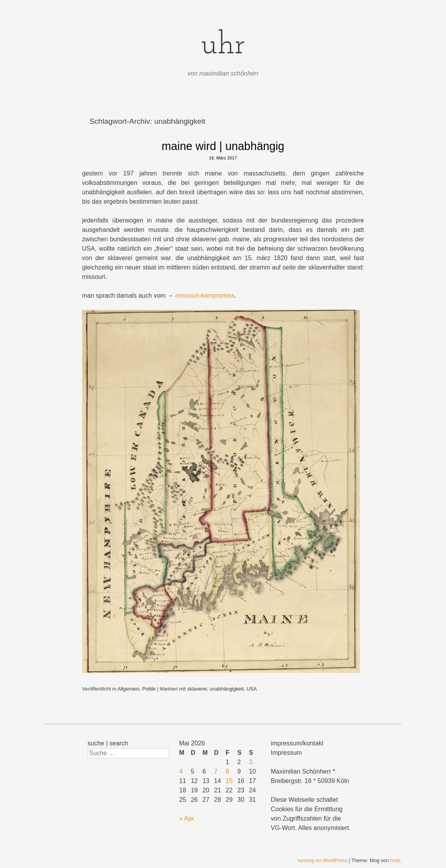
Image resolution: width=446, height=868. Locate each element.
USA (252, 689)
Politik (149, 689)
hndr (395, 860)
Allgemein (128, 689)
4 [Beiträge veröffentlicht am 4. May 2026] (181, 771)
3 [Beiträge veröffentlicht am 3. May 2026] (251, 762)
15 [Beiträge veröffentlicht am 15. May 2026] (229, 781)
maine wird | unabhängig (223, 146)
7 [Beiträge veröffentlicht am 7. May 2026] (216, 771)
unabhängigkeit (227, 689)
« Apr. (187, 818)
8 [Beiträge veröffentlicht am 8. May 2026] (227, 771)
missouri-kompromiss (205, 296)
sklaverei (197, 689)
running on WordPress (322, 860)
